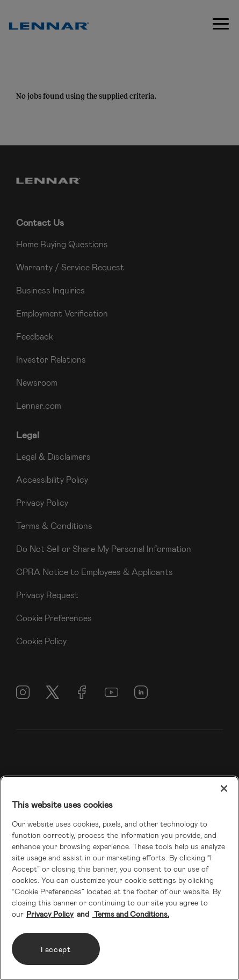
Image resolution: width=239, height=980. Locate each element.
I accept (56, 949)
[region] (119, 878)
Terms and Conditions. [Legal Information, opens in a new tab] (131, 914)
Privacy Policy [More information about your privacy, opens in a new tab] (50, 914)
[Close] (224, 789)
